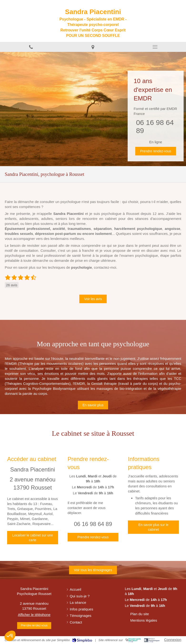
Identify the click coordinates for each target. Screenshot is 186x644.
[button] (10, 636)
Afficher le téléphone (34, 615)
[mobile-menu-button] (155, 47)
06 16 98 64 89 (93, 524)
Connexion (173, 640)
